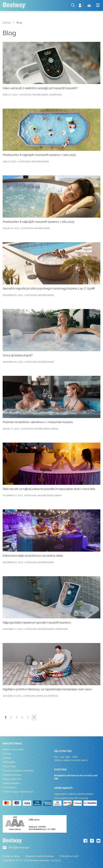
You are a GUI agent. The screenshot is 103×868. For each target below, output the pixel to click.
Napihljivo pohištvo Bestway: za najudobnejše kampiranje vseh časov (47, 689)
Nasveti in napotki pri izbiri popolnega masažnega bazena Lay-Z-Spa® (49, 289)
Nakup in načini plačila (14, 749)
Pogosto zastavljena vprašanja (18, 770)
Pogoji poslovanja (12, 775)
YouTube (98, 841)
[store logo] (14, 5)
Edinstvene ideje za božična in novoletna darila (33, 556)
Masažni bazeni (40, 95)
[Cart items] (89, 5)
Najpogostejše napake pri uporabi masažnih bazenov (37, 623)
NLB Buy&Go (9, 762)
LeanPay (7, 758)
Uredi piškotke (10, 787)
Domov (7, 23)
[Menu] (98, 5)
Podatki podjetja (11, 856)
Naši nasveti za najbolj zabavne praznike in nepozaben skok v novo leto (49, 489)
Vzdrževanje (56, 95)
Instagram (92, 841)
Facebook (85, 841)
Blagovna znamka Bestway (40, 856)
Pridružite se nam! (69, 856)
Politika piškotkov (11, 783)
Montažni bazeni (40, 161)
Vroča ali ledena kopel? (18, 355)
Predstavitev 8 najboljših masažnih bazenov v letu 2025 (38, 222)
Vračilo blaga (9, 766)
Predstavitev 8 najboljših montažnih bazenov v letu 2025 (39, 155)
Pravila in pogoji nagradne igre (18, 792)
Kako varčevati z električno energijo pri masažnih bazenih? (40, 88)
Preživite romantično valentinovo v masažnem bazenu (38, 422)
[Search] (73, 5)
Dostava (7, 754)
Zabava (55, 429)
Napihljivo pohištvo (47, 696)
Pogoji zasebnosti (12, 779)
